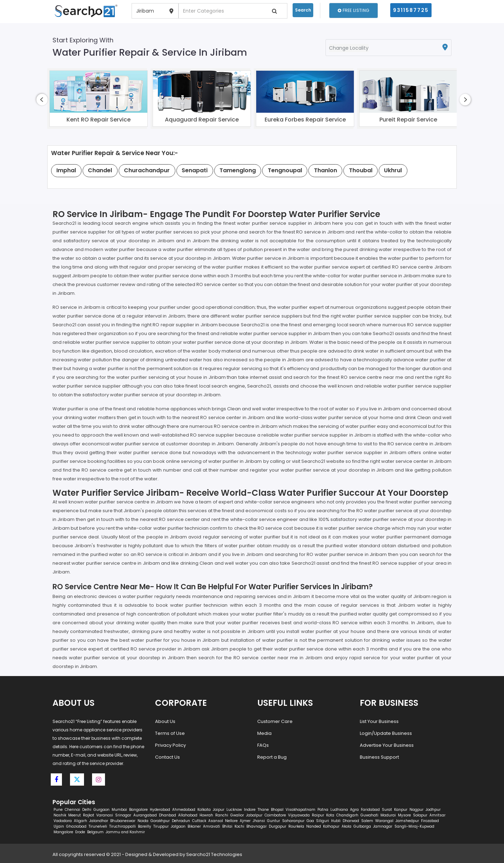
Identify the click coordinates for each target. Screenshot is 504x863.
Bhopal (277, 810)
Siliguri (323, 821)
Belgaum (95, 832)
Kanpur (401, 810)
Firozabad (430, 821)
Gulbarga (362, 826)
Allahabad (188, 815)
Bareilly (145, 826)
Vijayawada (299, 815)
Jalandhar (99, 821)
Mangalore (63, 832)
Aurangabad (145, 815)
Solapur (420, 815)
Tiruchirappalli (122, 826)
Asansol (216, 821)
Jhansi (259, 821)
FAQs (263, 745)
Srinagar (123, 815)
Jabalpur (254, 815)
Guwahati (369, 815)
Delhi (87, 810)
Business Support (379, 757)
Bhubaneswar (123, 821)
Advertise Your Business (387, 745)
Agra (354, 810)
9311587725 (411, 10)
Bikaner (194, 826)
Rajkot (89, 815)
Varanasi (105, 815)
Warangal (384, 821)
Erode (80, 832)
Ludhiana (339, 810)
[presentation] (42, 100)
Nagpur (416, 810)
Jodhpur (433, 810)
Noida (143, 821)
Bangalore (138, 810)
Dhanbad (167, 815)
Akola (346, 826)
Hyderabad (160, 810)
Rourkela (296, 826)
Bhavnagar (257, 826)
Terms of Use (170, 733)
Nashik (60, 815)
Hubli (336, 821)
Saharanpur (293, 821)
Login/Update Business (386, 733)
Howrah (206, 815)
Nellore (231, 821)
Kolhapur (331, 826)
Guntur (274, 821)
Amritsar (437, 815)
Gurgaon (101, 810)
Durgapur (278, 826)
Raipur (318, 815)
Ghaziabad (76, 826)
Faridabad (370, 810)
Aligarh (80, 821)
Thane (263, 810)
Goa (310, 821)
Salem (367, 821)
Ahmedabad (184, 810)
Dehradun (181, 821)
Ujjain (59, 826)
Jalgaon (178, 826)
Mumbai (119, 810)
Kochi (239, 826)
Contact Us (167, 757)
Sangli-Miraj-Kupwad (414, 826)
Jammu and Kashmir (125, 832)
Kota (330, 815)
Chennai (72, 810)
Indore (250, 810)
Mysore (404, 815)
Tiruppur (161, 826)
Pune (58, 810)
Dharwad (351, 821)
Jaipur (219, 810)
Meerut (75, 815)
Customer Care (275, 721)
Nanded (314, 826)
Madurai (388, 815)
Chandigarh (347, 815)
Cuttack (199, 821)
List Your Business (379, 721)
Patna (323, 810)
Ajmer (245, 821)
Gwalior (237, 815)
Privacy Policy (170, 745)
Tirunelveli (98, 826)
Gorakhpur (160, 821)
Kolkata (204, 810)
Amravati (212, 826)
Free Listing (353, 10)
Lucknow (234, 810)
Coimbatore (275, 815)
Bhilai (227, 826)
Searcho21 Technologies (214, 854)
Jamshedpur (407, 821)
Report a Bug (272, 757)
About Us (165, 721)
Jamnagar (383, 826)
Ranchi (222, 815)
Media (264, 733)
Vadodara (63, 821)
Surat (387, 810)
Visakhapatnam (300, 810)
